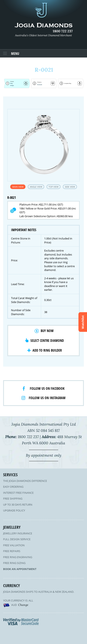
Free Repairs (12, 551)
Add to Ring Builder (47, 350)
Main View (18, 187)
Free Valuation (14, 545)
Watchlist (83, 322)
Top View (54, 187)
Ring (11, 83)
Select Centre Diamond (47, 341)
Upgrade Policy (14, 510)
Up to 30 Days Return (18, 505)
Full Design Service (17, 539)
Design (12, 85)
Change (23, 605)
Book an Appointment (20, 569)
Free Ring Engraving (18, 557)
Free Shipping (13, 499)
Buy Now (47, 331)
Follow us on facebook (47, 388)
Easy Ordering (13, 487)
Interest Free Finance (18, 493)
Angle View (36, 187)
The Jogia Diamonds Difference (25, 481)
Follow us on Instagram (47, 398)
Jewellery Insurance (18, 533)
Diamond (40, 85)
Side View (70, 187)
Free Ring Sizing (14, 563)
